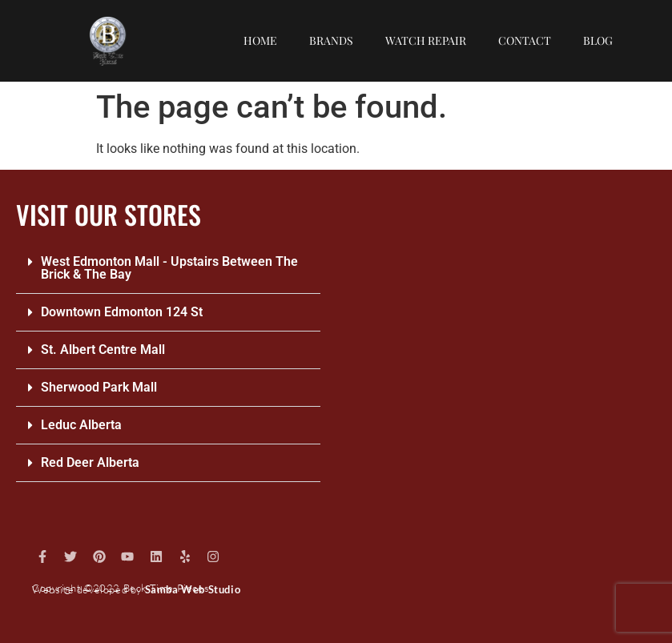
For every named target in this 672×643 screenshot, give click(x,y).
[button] (168, 269)
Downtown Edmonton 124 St (122, 312)
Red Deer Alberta (90, 462)
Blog (598, 40)
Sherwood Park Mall (99, 387)
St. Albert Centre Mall (103, 350)
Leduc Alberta (81, 425)
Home (260, 40)
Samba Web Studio (193, 589)
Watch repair (426, 40)
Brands (331, 40)
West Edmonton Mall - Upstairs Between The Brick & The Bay (169, 268)
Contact (525, 40)
